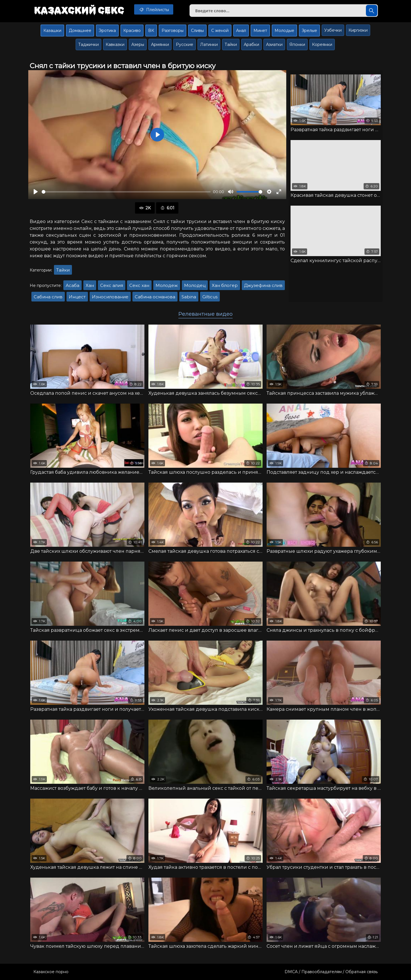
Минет (260, 31)
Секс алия (112, 285)
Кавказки (115, 44)
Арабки (251, 44)
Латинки (209, 44)
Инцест (77, 297)
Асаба (72, 285)
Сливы (197, 31)
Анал (241, 31)
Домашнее (80, 31)
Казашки (52, 31)
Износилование (110, 297)
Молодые (284, 31)
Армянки (160, 44)
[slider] (126, 192)
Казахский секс (79, 10)
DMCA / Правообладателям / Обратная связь (331, 972)
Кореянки (322, 44)
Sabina (189, 297)
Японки (297, 44)
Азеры (138, 44)
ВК (151, 31)
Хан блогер (225, 285)
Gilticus (210, 297)
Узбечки (333, 30)
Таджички (88, 44)
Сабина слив (48, 297)
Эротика (107, 31)
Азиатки (274, 44)
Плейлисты (154, 9)
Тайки (231, 44)
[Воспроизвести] (36, 192)
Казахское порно (51, 972)
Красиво (132, 31)
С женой (220, 31)
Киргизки (358, 30)
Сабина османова (155, 297)
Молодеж (167, 285)
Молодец (195, 285)
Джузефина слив (263, 285)
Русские (185, 44)
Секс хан (139, 285)
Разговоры (173, 31)
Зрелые (309, 31)
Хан (90, 285)
